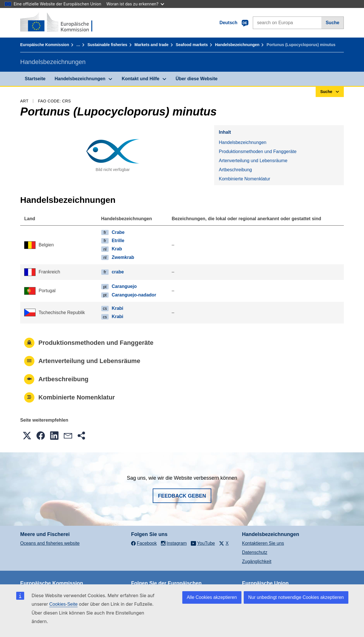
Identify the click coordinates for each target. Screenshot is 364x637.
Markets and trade (152, 45)
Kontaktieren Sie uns (263, 543)
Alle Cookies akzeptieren (212, 597)
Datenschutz (255, 552)
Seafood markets (192, 45)
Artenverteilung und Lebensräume (253, 161)
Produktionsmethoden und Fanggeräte (258, 151)
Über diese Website (197, 79)
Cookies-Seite (63, 604)
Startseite (35, 79)
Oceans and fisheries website (50, 543)
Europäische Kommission (45, 45)
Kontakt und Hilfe (140, 79)
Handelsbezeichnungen (237, 45)
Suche (332, 23)
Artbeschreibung (235, 170)
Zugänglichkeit (257, 561)
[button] (27, 436)
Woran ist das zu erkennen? (135, 4)
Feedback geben (182, 496)
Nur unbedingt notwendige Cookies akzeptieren (296, 597)
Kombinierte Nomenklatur (244, 179)
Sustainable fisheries (107, 45)
